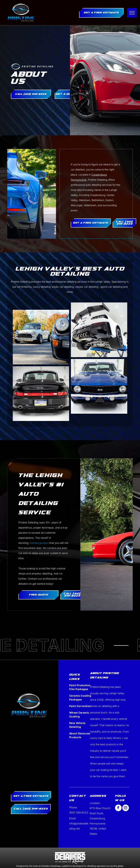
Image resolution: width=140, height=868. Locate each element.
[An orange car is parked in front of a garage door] (41, 337)
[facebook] (118, 808)
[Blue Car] (99, 386)
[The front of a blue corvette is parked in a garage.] (99, 330)
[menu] (132, 13)
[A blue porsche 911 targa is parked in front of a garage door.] (41, 394)
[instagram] (126, 808)
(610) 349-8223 (79, 812)
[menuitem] (81, 689)
